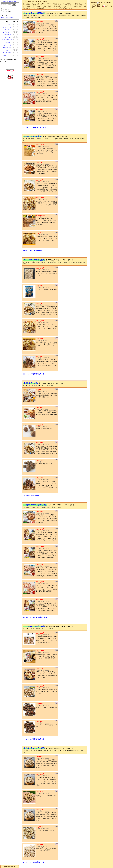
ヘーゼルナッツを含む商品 (34, 626)
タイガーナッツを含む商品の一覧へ (34, 862)
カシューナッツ (7, 27)
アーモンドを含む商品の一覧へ (33, 251)
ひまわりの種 (7, 53)
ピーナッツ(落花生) (7, 40)
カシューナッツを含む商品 (34, 260)
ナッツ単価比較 (10, 867)
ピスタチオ (7, 42)
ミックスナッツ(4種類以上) (8, 18)
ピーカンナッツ (7, 37)
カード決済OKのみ (7, 11)
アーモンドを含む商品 (32, 136)
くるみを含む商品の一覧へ (31, 496)
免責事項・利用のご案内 (10, 1)
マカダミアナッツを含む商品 (35, 505)
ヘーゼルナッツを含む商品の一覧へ (34, 739)
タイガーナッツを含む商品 (34, 748)
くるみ (7, 30)
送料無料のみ (6, 9)
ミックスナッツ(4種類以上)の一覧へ (34, 127)
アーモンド (7, 24)
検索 (14, 4)
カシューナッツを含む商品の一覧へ (34, 374)
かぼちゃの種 (7, 48)
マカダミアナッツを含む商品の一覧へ (35, 617)
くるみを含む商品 (31, 383)
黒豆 (7, 50)
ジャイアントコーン (7, 55)
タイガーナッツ (7, 45)
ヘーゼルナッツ (7, 35)
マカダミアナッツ (7, 32)
